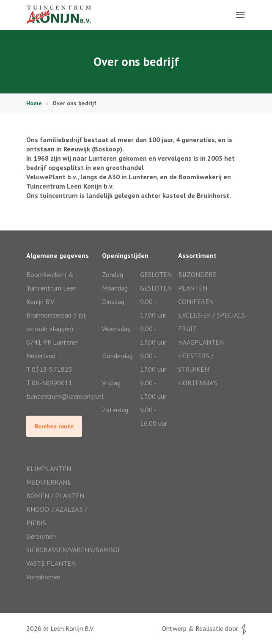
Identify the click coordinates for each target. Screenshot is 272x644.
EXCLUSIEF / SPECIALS (212, 315)
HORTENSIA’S (198, 383)
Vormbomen (43, 577)
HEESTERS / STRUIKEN (196, 362)
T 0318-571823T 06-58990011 (49, 376)
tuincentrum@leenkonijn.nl (60, 396)
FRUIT (187, 329)
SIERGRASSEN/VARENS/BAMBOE (60, 550)
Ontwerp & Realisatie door (204, 628)
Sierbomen (41, 536)
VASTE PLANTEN (51, 563)
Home (34, 103)
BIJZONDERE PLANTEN (197, 281)
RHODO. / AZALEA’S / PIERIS (57, 516)
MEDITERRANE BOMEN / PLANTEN (55, 489)
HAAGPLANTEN (201, 342)
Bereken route (54, 426)
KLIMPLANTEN (49, 469)
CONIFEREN (196, 301)
